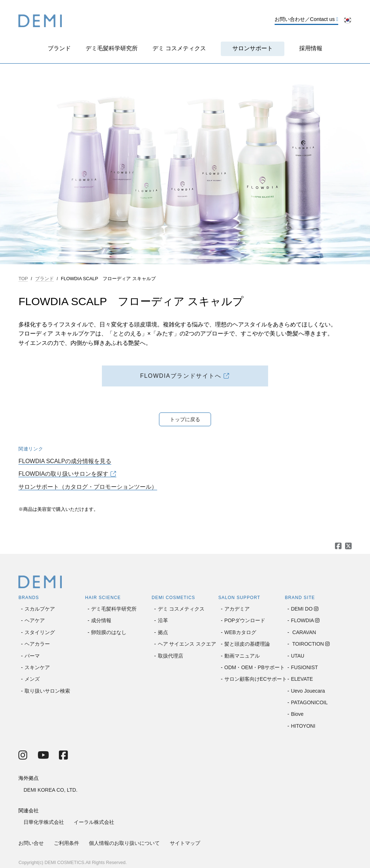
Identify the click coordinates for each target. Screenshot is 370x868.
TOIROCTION (307, 644)
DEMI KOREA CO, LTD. (50, 790)
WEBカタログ (240, 632)
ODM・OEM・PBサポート (255, 667)
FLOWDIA (302, 620)
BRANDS (29, 598)
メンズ (32, 679)
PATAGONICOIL (309, 702)
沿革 (163, 620)
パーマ (32, 656)
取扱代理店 (171, 656)
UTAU (298, 656)
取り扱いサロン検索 (47, 691)
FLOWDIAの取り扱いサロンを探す (63, 474)
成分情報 (101, 620)
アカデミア (237, 609)
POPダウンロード (245, 620)
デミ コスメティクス (179, 48)
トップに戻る (185, 419)
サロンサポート (253, 48)
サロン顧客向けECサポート (256, 679)
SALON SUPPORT (239, 598)
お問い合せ (31, 843)
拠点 (163, 632)
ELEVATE (302, 679)
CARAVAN (304, 632)
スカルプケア (40, 609)
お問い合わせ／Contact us (306, 19)
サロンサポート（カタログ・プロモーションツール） (88, 487)
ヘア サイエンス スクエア (187, 644)
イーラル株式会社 (94, 822)
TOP (23, 279)
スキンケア (37, 667)
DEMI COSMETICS (173, 598)
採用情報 (311, 48)
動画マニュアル (242, 656)
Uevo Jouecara (308, 691)
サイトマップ (185, 843)
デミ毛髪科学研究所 (112, 48)
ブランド (59, 48)
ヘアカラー (37, 644)
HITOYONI (303, 726)
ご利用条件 (66, 843)
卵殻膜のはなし (109, 632)
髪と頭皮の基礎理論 (247, 644)
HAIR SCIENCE (103, 598)
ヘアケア (35, 620)
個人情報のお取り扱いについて (124, 843)
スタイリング (40, 632)
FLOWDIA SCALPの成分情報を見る (65, 461)
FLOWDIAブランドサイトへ (181, 376)
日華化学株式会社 (44, 822)
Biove (297, 714)
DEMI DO (302, 609)
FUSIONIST (304, 667)
